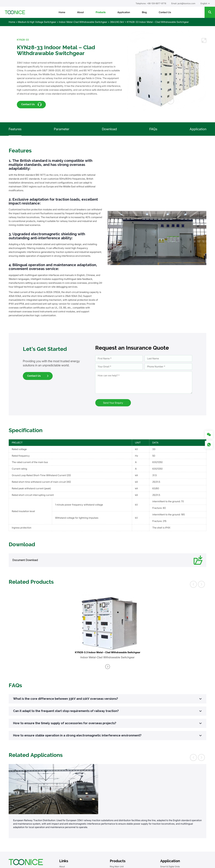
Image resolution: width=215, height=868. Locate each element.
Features (15, 129)
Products (101, 12)
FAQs (153, 129)
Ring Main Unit (117, 866)
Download (109, 129)
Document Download (108, 560)
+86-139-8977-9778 (156, 3)
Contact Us (165, 12)
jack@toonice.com (186, 3)
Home (62, 12)
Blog (144, 12)
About (80, 12)
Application (124, 12)
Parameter (62, 129)
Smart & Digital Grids (170, 866)
